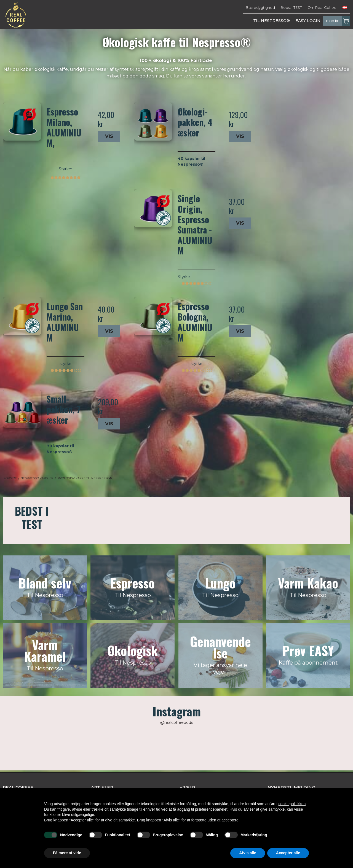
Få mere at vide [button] (67, 853)
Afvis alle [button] (248, 853)
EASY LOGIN (308, 21)
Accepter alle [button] (288, 853)
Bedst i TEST (291, 7)
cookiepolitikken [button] (292, 804)
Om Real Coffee (322, 7)
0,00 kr (338, 21)
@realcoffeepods (177, 722)
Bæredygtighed (260, 7)
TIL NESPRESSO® (272, 21)
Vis (109, 136)
